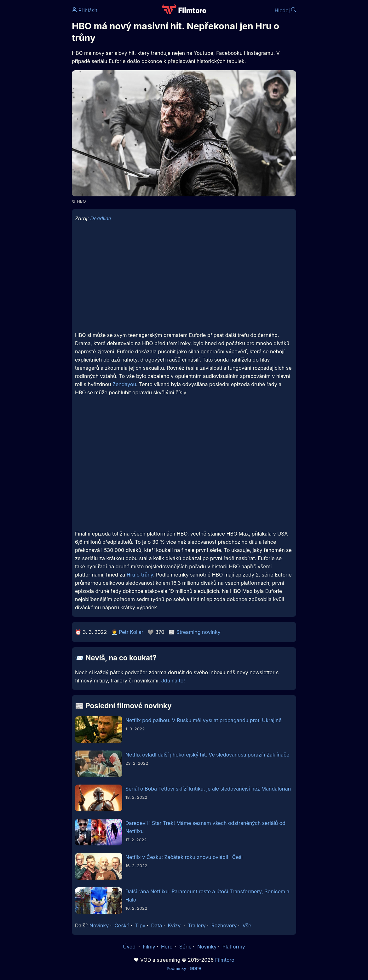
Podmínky (176, 968)
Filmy (149, 947)
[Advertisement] (34, 97)
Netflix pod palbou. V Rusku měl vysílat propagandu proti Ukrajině (204, 720)
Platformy (234, 947)
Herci (167, 947)
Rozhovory (224, 925)
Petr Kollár (131, 632)
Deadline (101, 218)
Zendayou (124, 384)
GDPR (195, 968)
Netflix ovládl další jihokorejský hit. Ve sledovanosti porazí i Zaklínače (207, 755)
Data (157, 925)
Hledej (285, 10)
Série (185, 947)
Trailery (197, 925)
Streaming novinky (198, 632)
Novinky (99, 925)
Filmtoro (225, 960)
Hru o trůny (140, 575)
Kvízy (174, 925)
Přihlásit (85, 10)
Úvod (130, 947)
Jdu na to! (173, 681)
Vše (247, 925)
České (122, 925)
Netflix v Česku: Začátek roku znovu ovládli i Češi (184, 857)
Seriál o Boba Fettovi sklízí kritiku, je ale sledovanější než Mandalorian (208, 789)
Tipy (140, 925)
